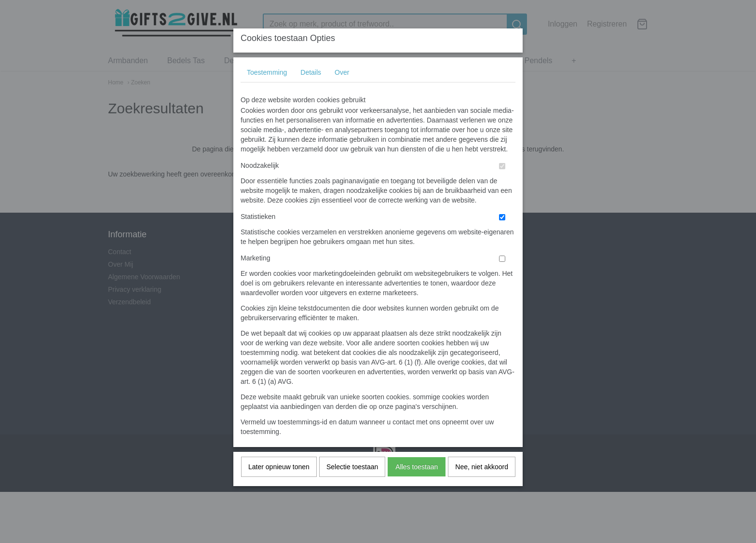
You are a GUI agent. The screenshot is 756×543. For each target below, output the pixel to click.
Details (311, 91)
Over (342, 91)
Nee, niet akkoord (482, 486)
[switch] (502, 185)
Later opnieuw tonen (279, 486)
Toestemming (267, 91)
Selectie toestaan (352, 486)
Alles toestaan (417, 486)
